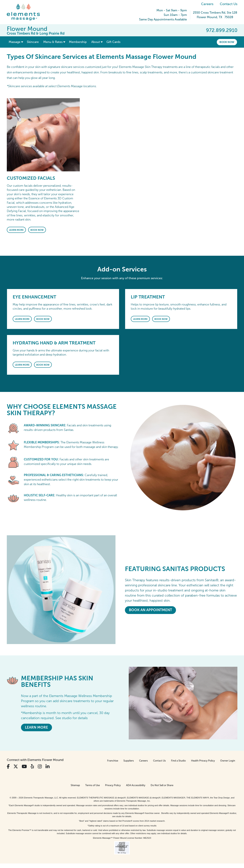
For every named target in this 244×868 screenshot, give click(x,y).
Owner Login (228, 761)
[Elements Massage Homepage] (26, 12)
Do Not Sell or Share (162, 785)
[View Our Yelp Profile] (32, 767)
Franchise (113, 761)
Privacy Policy (113, 785)
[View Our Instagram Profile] (40, 767)
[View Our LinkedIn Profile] (48, 767)
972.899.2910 (222, 30)
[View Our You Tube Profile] (24, 767)
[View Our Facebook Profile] (8, 767)
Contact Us (229, 4)
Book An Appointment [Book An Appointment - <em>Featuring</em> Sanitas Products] (150, 610)
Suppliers (129, 761)
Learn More (16, 230)
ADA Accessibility (136, 785)
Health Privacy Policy (203, 761)
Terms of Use (93, 785)
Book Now (227, 42)
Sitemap (75, 785)
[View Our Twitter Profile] (16, 767)
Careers (207, 4)
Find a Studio (178, 761)
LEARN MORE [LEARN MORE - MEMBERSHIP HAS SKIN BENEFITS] (36, 727)
